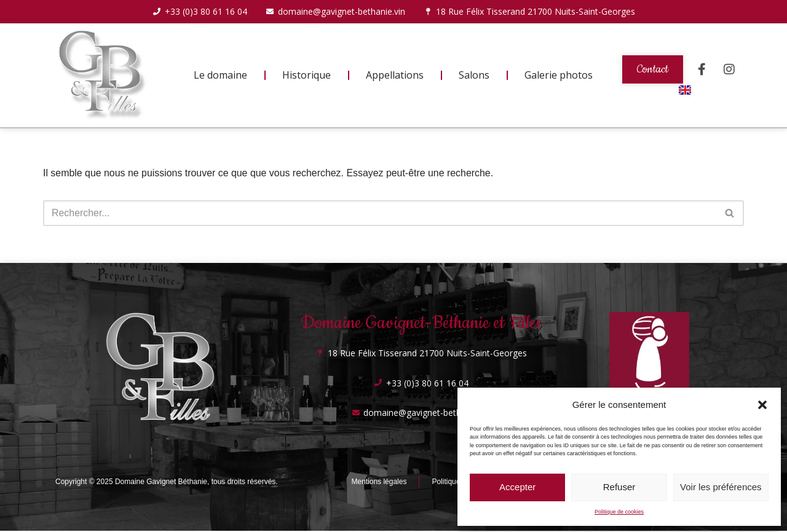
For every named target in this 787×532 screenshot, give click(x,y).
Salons (474, 76)
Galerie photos (559, 76)
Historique (306, 76)
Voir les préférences (721, 487)
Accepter (517, 487)
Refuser (619, 487)
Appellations (395, 76)
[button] (762, 405)
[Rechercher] (380, 214)
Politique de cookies (619, 512)
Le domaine (220, 76)
